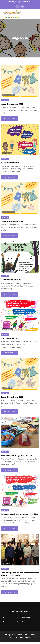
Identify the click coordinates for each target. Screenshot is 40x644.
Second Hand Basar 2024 (12, 221)
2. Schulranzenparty (10, 338)
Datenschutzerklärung (21, 617)
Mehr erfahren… (10, 118)
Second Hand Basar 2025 (12, 104)
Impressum (21, 621)
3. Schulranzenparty (10, 163)
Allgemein (5, 100)
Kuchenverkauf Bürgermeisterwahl (16, 455)
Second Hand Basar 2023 (12, 397)
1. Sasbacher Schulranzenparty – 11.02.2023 (20, 514)
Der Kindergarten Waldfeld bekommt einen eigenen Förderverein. (20, 574)
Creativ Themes (24, 637)
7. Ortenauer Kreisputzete (12, 280)
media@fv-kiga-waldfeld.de (19, 2)
